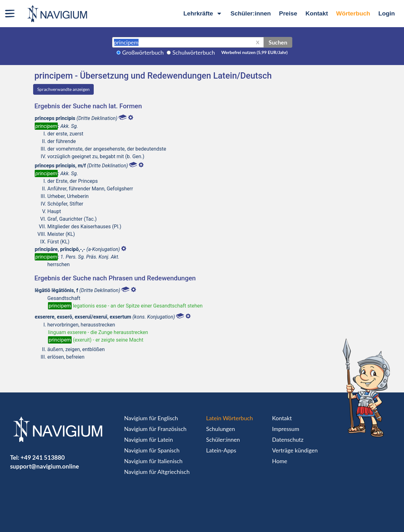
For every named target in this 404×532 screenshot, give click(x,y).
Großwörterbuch (143, 52)
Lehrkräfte (203, 13)
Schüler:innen (251, 13)
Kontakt (317, 13)
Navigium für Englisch (151, 418)
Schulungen (220, 429)
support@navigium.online (45, 466)
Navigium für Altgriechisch (157, 472)
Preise (288, 13)
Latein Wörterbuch (229, 418)
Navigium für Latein (148, 439)
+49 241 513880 (43, 457)
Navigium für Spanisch (152, 450)
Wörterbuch (353, 13)
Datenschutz (288, 439)
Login (387, 13)
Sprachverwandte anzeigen (63, 89)
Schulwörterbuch (194, 52)
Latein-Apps (221, 450)
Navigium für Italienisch (153, 461)
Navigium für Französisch (155, 429)
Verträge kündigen (295, 450)
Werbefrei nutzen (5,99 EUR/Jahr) (254, 52)
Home (280, 461)
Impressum (286, 429)
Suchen (278, 42)
